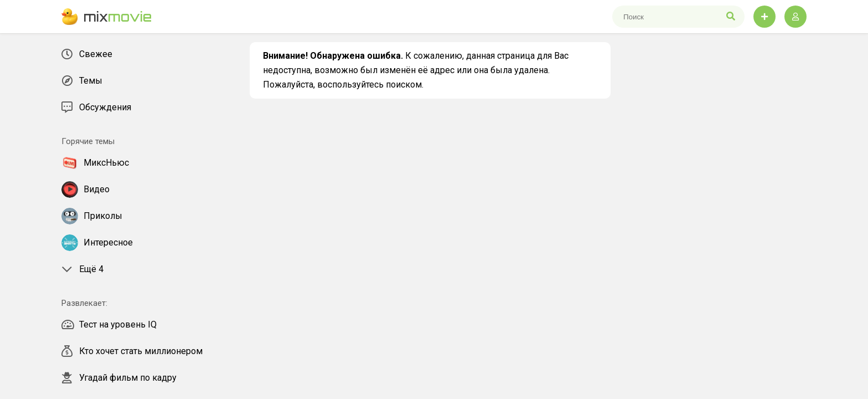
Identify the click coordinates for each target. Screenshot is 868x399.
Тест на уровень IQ (109, 325)
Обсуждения (96, 108)
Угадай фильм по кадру (119, 378)
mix (107, 17)
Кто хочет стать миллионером (132, 351)
